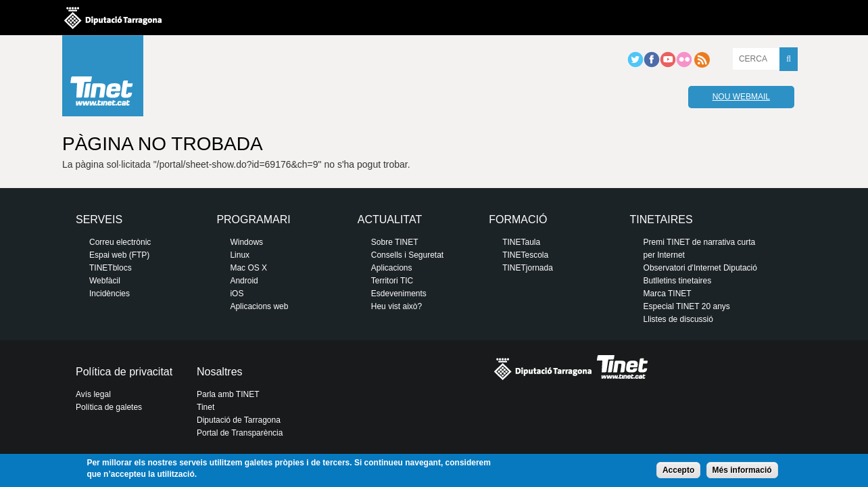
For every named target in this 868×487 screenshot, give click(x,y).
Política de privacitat (124, 372)
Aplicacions (392, 268)
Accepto (678, 470)
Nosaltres (220, 372)
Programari (253, 219)
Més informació (742, 470)
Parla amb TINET (228, 394)
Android (244, 281)
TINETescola (525, 255)
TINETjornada (528, 268)
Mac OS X (248, 268)
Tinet (206, 407)
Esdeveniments (399, 294)
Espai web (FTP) (119, 255)
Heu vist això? (396, 306)
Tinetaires (661, 219)
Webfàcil (105, 281)
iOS (237, 294)
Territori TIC (392, 281)
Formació (518, 219)
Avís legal (93, 394)
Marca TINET (668, 294)
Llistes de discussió (678, 319)
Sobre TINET (395, 242)
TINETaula (521, 242)
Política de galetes (109, 407)
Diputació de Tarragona (239, 420)
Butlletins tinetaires (678, 281)
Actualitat (390, 219)
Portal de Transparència (240, 433)
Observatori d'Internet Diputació (700, 268)
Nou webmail (741, 97)
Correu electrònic (120, 242)
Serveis (99, 219)
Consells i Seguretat (407, 255)
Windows (246, 242)
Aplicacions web (259, 306)
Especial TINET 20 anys (687, 306)
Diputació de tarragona (113, 18)
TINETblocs (111, 268)
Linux (240, 255)
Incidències (110, 294)
